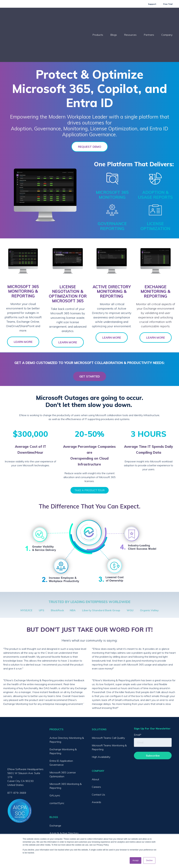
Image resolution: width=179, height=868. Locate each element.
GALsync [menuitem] (55, 763)
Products (98, 19)
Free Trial (168, 4)
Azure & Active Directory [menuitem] (64, 800)
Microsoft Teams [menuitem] (59, 808)
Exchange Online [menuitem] (59, 816)
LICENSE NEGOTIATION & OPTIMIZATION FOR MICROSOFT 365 (68, 261)
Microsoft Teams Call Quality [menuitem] (108, 705)
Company (167, 19)
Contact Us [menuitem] (98, 762)
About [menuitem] (95, 747)
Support (152, 4)
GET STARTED (90, 344)
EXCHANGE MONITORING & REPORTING (155, 259)
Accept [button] (135, 860)
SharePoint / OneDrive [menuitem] (63, 823)
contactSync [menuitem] (57, 770)
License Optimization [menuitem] (62, 831)
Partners (149, 19)
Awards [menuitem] (96, 769)
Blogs (114, 19)
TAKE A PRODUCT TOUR (90, 458)
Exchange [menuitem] (55, 793)
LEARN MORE (23, 309)
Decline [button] (149, 860)
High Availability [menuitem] (101, 724)
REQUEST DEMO (90, 114)
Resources (130, 19)
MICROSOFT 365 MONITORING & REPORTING (23, 259)
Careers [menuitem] (96, 754)
